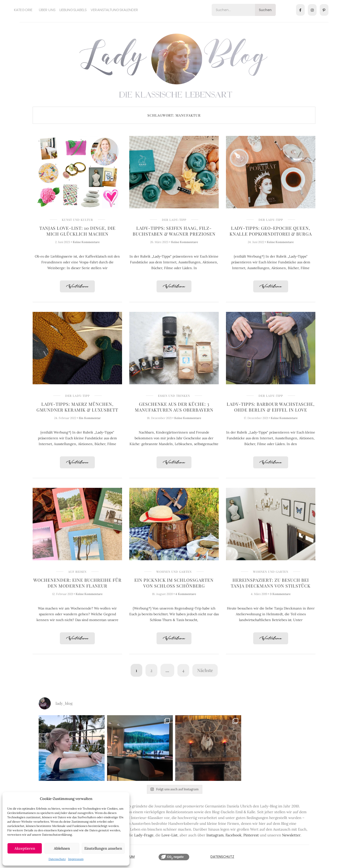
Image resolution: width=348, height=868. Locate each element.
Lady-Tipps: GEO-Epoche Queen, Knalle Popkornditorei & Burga (271, 231)
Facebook (233, 835)
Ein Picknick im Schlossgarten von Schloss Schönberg (174, 583)
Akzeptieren (25, 848)
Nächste (205, 670)
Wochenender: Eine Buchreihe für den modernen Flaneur (77, 583)
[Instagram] (312, 10)
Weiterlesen (77, 287)
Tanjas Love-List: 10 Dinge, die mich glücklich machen (77, 231)
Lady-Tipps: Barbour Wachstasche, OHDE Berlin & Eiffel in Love (271, 407)
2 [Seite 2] (151, 670)
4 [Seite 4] (183, 670)
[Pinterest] (324, 10)
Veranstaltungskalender (114, 10)
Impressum (76, 859)
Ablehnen (62, 848)
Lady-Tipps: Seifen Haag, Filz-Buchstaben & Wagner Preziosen (174, 231)
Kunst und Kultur (77, 220)
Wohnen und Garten (174, 572)
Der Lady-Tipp (174, 220)
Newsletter (291, 835)
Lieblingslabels (73, 10)
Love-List (170, 835)
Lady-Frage (144, 835)
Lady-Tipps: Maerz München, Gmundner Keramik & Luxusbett (77, 407)
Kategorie (23, 10)
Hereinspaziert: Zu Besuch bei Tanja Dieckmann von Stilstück (271, 583)
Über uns (47, 10)
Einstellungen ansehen (103, 848)
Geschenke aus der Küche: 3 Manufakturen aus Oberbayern (174, 407)
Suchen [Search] (265, 10)
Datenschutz (57, 859)
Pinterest (251, 835)
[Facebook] (300, 10)
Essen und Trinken (174, 396)
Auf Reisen (77, 572)
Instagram (215, 835)
